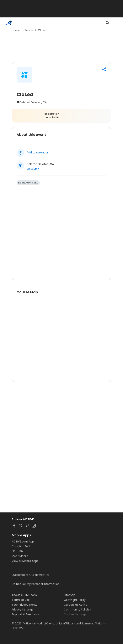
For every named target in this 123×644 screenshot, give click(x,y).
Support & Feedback (25, 614)
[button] (104, 69)
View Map (33, 169)
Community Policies (77, 610)
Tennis (29, 30)
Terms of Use (21, 600)
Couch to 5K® (21, 546)
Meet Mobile (20, 556)
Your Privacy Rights (24, 605)
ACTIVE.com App (23, 542)
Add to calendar (37, 152)
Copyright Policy (75, 600)
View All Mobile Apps (25, 561)
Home (16, 30)
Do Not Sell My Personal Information (36, 584)
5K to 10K (18, 551)
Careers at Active (76, 605)
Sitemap (70, 595)
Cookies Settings (75, 614)
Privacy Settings (22, 610)
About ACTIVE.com (24, 595)
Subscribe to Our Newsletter (31, 575)
